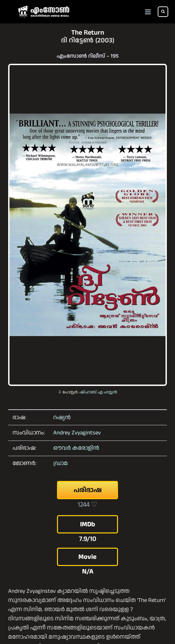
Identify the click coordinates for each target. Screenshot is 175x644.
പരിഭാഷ (88, 490)
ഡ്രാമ (61, 463)
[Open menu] (148, 12)
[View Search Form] (163, 12)
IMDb (87, 524)
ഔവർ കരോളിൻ (76, 448)
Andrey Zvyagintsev (77, 433)
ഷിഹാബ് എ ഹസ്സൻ (98, 392)
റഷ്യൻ (62, 417)
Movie (87, 557)
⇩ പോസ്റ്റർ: (69, 392)
